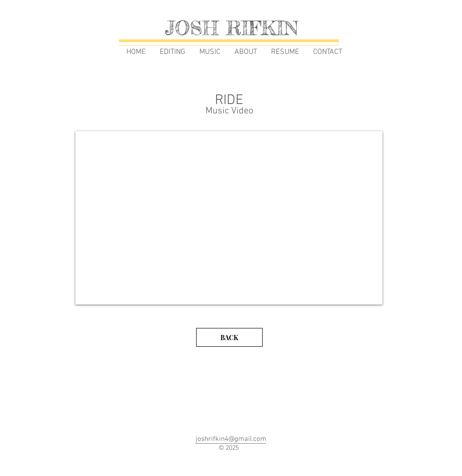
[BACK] (229, 337)
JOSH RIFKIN (231, 28)
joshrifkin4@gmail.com (231, 439)
